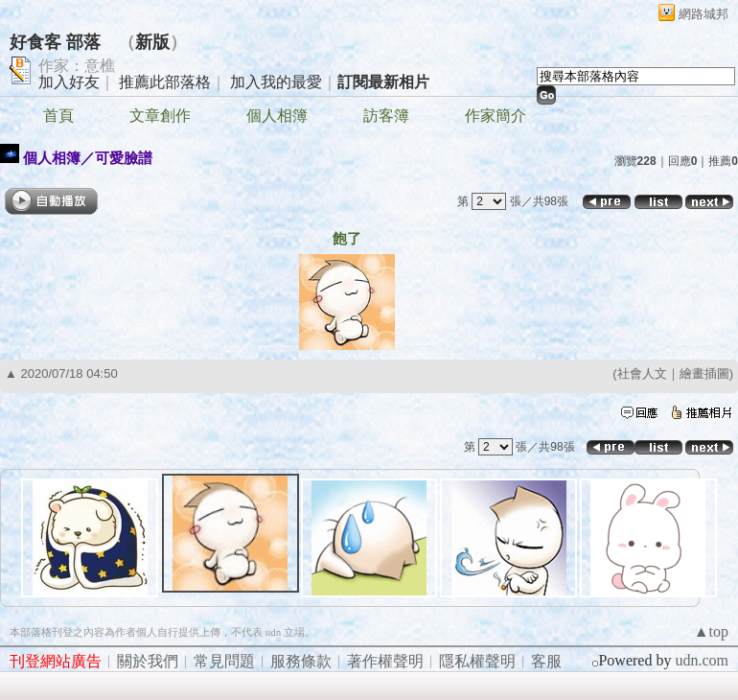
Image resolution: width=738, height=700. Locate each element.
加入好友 (69, 82)
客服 (546, 661)
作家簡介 (496, 116)
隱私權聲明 (477, 661)
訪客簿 (386, 116)
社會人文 (642, 373)
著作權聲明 (385, 661)
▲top (711, 631)
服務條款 (301, 661)
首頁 (58, 116)
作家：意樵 (77, 66)
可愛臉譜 (124, 158)
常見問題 (224, 661)
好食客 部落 (55, 42)
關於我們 (148, 661)
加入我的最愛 (276, 82)
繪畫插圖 (704, 373)
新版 (152, 42)
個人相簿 (277, 116)
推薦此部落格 (165, 82)
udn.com (702, 660)
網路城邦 (703, 14)
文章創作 (160, 116)
